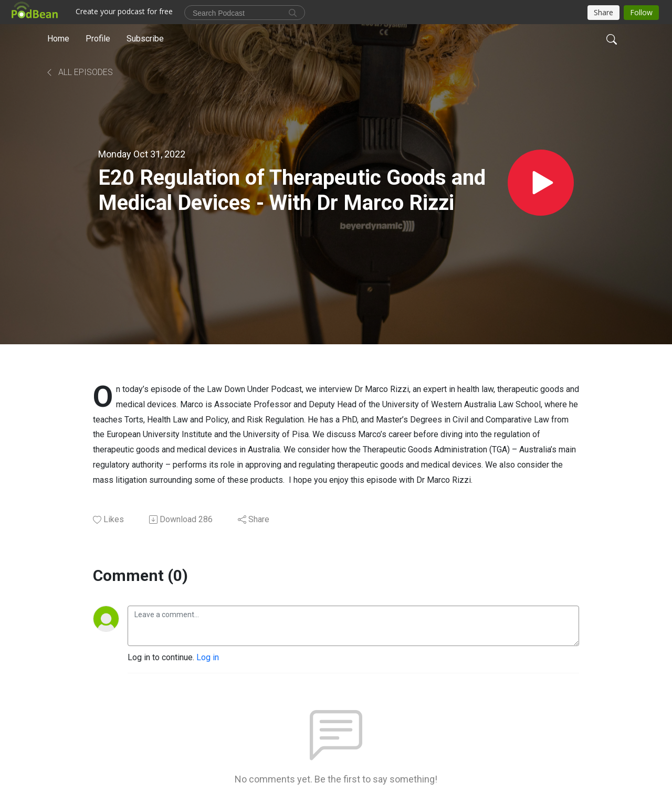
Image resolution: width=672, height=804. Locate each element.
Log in (208, 657)
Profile (98, 39)
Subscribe (145, 39)
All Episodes (79, 72)
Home (58, 39)
